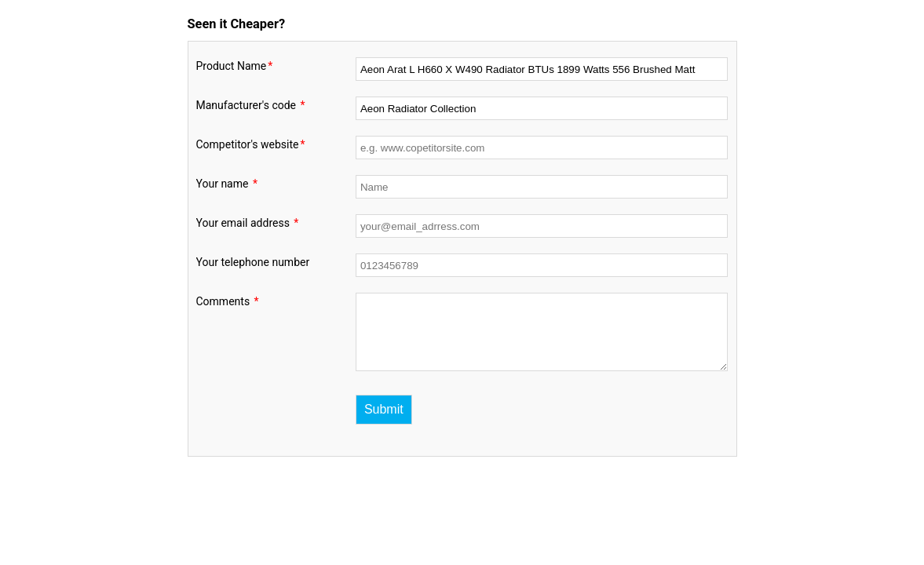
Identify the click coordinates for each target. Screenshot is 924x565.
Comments (228, 301)
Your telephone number (253, 262)
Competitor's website (252, 144)
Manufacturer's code (252, 105)
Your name (228, 184)
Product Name (236, 66)
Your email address (248, 223)
